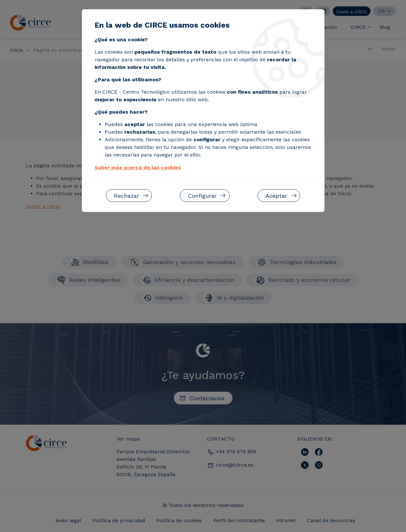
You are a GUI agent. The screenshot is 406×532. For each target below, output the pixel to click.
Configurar (202, 196)
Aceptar (276, 196)
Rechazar (126, 196)
